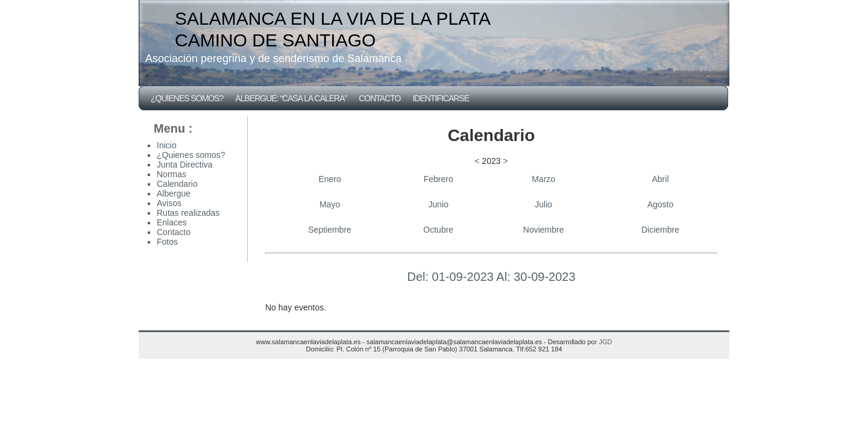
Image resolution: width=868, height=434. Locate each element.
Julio (543, 204)
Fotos (167, 242)
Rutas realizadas (188, 213)
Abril (661, 179)
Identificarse (441, 98)
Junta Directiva (185, 165)
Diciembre (660, 230)
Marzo (543, 179)
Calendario (177, 184)
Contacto (379, 98)
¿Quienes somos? (187, 98)
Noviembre (544, 230)
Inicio (167, 145)
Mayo (330, 204)
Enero (329, 179)
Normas (171, 174)
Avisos (169, 203)
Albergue (174, 193)
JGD (605, 342)
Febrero (439, 179)
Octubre (438, 230)
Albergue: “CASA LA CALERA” (291, 98)
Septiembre (330, 230)
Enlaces (172, 222)
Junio (438, 204)
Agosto (661, 204)
